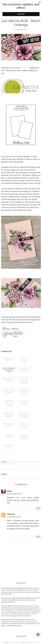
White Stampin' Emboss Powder (24, 436)
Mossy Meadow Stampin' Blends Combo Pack (9, 402)
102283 (9, 437)
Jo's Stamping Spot (15, 642)
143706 (24, 417)
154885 (24, 394)
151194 (24, 429)
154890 (9, 406)
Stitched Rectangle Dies (9, 424)
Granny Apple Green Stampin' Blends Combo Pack (24, 391)
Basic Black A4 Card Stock (24, 359)
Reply (38, 508)
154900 (24, 371)
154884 (24, 383)
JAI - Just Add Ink (32, 462)
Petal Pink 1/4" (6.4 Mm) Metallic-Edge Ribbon (24, 425)
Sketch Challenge (9, 464)
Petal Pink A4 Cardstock (9, 358)
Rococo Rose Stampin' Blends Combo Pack (24, 369)
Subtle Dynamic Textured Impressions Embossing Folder (24, 414)
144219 (9, 446)
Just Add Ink (24, 68)
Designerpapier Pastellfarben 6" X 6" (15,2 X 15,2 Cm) (9, 414)
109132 (24, 438)
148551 (9, 425)
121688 (24, 362)
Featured (21, 462)
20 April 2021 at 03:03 (14, 517)
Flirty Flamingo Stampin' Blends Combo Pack (24, 380)
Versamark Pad (9, 435)
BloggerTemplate (34, 642)
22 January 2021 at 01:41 (15, 494)
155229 (9, 417)
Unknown (11, 514)
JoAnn (9, 491)
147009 (9, 360)
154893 (9, 393)
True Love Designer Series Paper (24, 402)
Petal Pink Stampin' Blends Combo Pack (9, 390)
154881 (9, 381)
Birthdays (12, 462)
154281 (24, 404)
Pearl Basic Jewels (9, 445)
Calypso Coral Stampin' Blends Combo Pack (9, 379)
